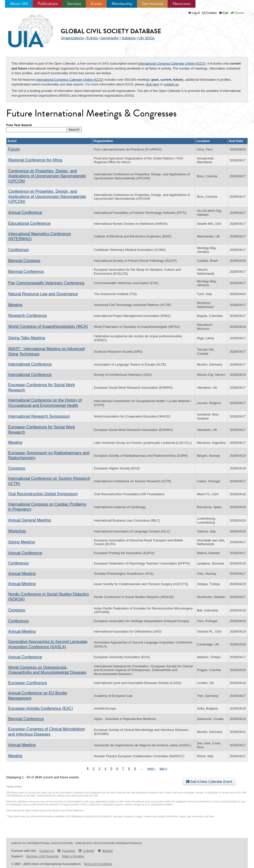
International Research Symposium (39, 416)
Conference (18, 250)
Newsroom (182, 4)
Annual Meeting (22, 574)
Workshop (17, 531)
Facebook (66, 851)
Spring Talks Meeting (27, 338)
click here (152, 84)
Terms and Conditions (98, 864)
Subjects (128, 38)
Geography (110, 38)
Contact (209, 13)
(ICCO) (172, 63)
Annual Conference (25, 212)
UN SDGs (147, 38)
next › (151, 769)
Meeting (15, 305)
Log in (196, 13)
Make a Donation (73, 856)
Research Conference (28, 316)
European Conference (28, 683)
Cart (224, 13)
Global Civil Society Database (111, 31)
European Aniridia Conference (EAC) (41, 708)
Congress (17, 468)
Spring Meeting (22, 542)
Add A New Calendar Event (209, 782)
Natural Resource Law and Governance (43, 294)
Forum (14, 149)
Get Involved (152, 4)
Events (96, 4)
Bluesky (105, 851)
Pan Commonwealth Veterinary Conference (46, 283)
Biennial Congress (24, 261)
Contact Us (47, 851)
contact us (171, 84)
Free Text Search (19, 125)
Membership (122, 4)
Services (74, 4)
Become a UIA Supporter (43, 856)
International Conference (30, 364)
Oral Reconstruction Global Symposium (43, 494)
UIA (25, 28)
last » (163, 769)
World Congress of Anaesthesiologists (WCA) (48, 326)
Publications (48, 4)
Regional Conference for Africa (35, 160)
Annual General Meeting (30, 520)
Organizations (72, 38)
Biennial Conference (26, 272)
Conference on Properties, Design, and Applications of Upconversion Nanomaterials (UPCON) (47, 176)
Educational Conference (29, 223)
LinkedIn (86, 851)
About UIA (19, 4)
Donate (237, 13)
